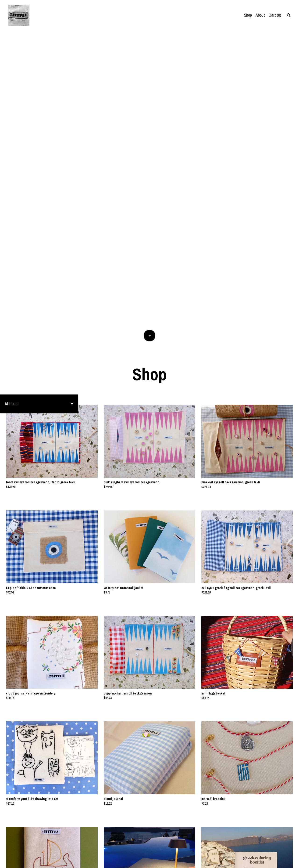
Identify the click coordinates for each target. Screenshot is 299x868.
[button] (39, 106)
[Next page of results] (170, 848)
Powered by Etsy (49, 860)
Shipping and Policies (264, 860)
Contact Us (237, 860)
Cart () (275, 15)
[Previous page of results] (130, 848)
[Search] (289, 16)
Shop (248, 15)
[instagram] (289, 861)
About (260, 15)
